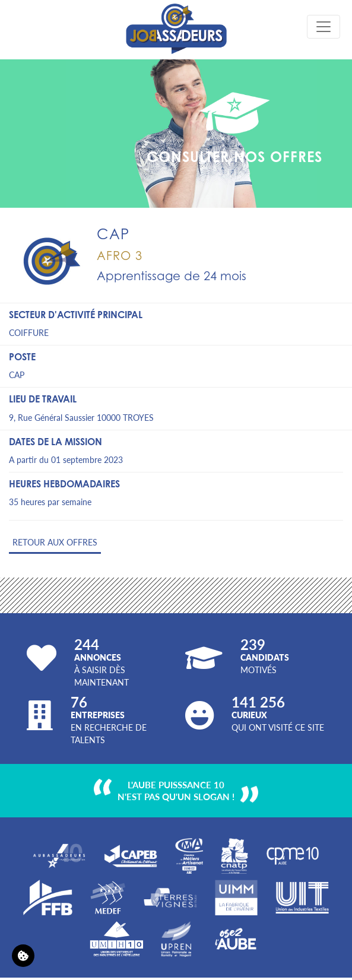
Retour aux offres (55, 542)
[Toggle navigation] (324, 27)
